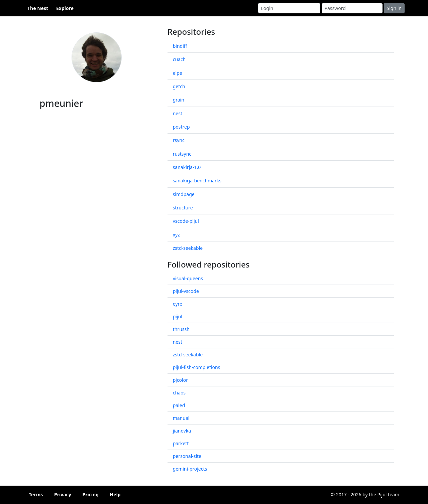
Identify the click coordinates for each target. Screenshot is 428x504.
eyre (178, 304)
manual (181, 418)
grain (179, 100)
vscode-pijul (186, 221)
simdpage (184, 194)
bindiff (180, 46)
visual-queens (188, 278)
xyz (176, 235)
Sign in (394, 8)
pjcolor (180, 380)
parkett (181, 443)
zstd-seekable (188, 248)
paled (179, 405)
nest (178, 113)
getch (179, 86)
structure (183, 208)
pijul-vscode (186, 291)
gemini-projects (190, 469)
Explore (65, 8)
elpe (178, 73)
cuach (179, 59)
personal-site (187, 456)
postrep (181, 127)
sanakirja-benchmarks (197, 181)
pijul (178, 316)
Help (115, 494)
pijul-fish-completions (197, 367)
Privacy (63, 494)
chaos (179, 393)
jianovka (182, 431)
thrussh (181, 329)
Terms (36, 494)
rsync (179, 140)
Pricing (90, 494)
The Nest (38, 8)
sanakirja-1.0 (187, 167)
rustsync (182, 154)
